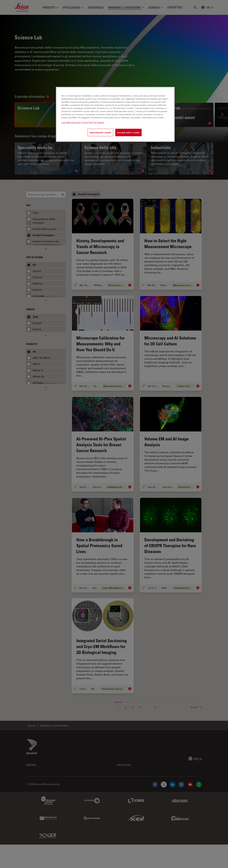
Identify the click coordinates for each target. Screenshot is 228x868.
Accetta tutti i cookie (128, 132)
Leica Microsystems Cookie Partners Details (83, 123)
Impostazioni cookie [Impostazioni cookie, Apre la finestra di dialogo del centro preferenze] (100, 132)
